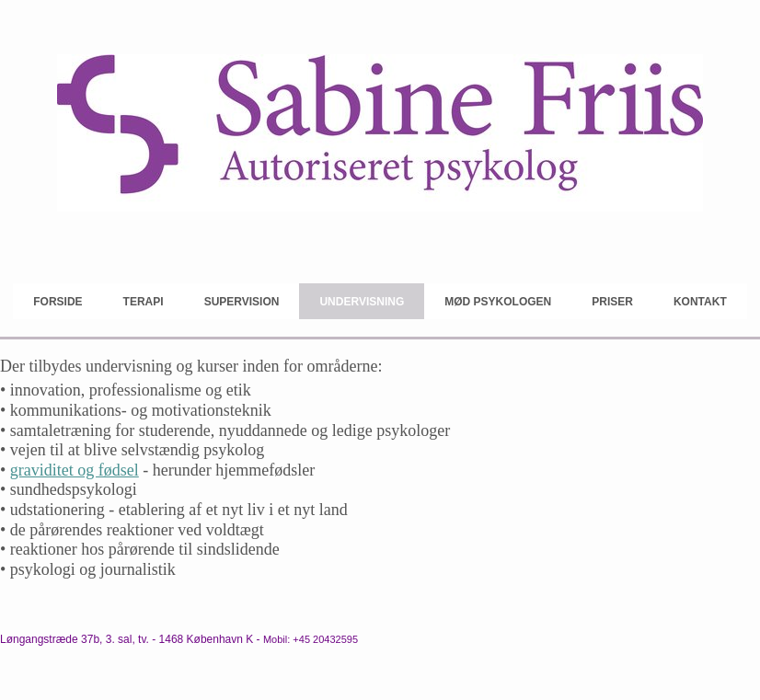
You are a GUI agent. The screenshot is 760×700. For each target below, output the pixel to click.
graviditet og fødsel (75, 470)
